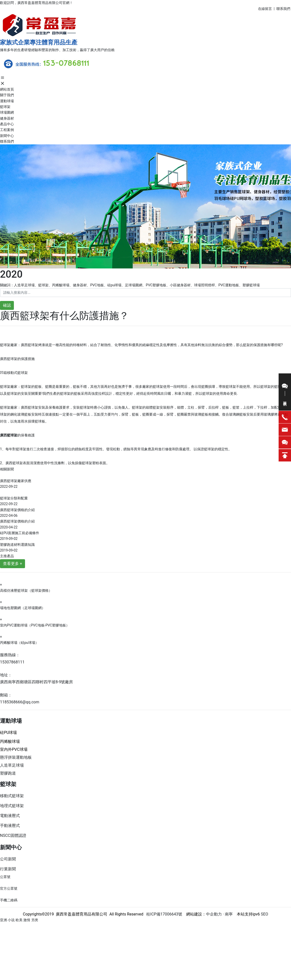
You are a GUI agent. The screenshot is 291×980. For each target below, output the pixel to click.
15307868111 (12, 662)
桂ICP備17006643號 (163, 914)
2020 (11, 274)
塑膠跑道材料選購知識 (17, 545)
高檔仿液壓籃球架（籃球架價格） (26, 590)
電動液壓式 (10, 816)
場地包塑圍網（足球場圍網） (23, 608)
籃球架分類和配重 (14, 498)
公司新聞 (8, 859)
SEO (264, 914)
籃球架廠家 (9, 407)
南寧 (228, 914)
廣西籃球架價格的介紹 (17, 510)
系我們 (285, 9)
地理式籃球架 (12, 806)
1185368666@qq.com (20, 702)
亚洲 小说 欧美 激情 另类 (19, 920)
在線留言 (265, 9)
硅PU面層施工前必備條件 (20, 533)
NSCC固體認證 (13, 835)
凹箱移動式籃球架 (14, 373)
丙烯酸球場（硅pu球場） (19, 643)
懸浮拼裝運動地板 (16, 757)
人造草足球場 (12, 765)
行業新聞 (8, 869)
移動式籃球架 (12, 796)
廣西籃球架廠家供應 (16, 481)
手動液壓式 (10, 826)
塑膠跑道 (8, 773)
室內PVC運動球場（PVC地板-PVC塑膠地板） (35, 625)
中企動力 (214, 914)
